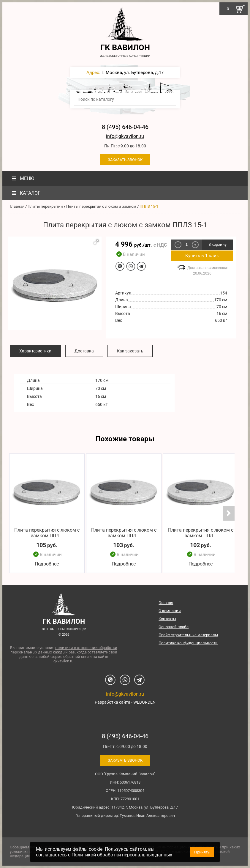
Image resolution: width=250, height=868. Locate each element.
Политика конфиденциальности (188, 643)
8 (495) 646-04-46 (125, 127)
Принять (202, 852)
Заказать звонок (125, 160)
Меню (22, 178)
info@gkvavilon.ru (125, 136)
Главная (17, 206)
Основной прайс (174, 627)
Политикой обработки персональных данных (122, 855)
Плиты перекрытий (45, 206)
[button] (96, 242)
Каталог (25, 193)
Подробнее (47, 564)
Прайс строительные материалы (188, 635)
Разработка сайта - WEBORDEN (125, 702)
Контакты (167, 619)
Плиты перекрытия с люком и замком (101, 206)
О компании (170, 611)
